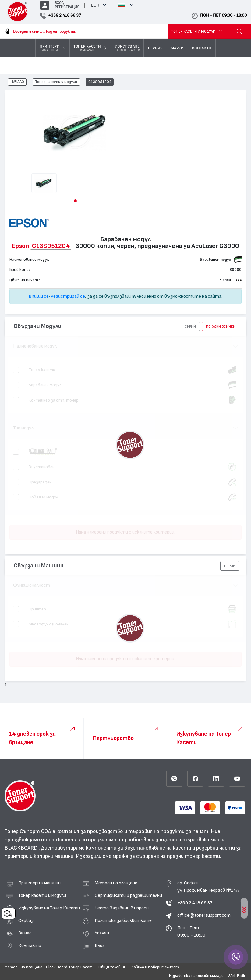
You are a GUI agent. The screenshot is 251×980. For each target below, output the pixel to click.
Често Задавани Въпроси (122, 908)
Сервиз (26, 920)
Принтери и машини (39, 883)
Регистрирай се (68, 296)
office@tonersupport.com (204, 915)
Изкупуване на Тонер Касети (49, 908)
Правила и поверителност (154, 967)
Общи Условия (112, 967)
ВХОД (59, 3)
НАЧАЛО (17, 82)
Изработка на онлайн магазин (197, 976)
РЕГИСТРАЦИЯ (67, 7)
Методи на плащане (116, 883)
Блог (100, 945)
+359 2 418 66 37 (195, 903)
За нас (25, 933)
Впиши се (39, 296)
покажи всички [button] (221, 326)
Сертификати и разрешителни (128, 895)
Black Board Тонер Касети (70, 967)
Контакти (30, 945)
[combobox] (84, 31)
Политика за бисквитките (123, 920)
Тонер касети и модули (56, 82)
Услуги (102, 933)
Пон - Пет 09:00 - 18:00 (191, 931)
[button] (75, 201)
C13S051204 (100, 82)
